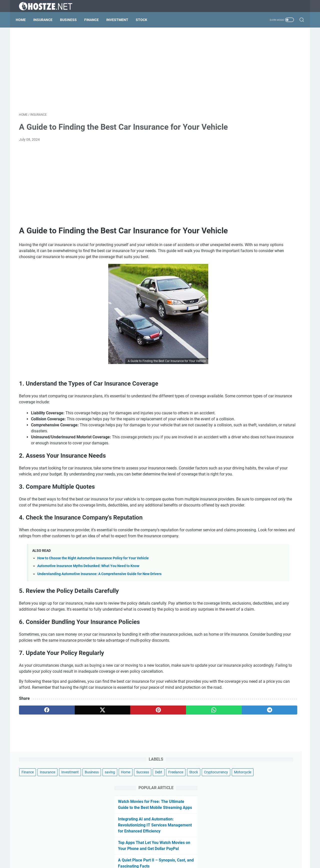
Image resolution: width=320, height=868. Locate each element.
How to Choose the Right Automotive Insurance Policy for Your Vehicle (93, 622)
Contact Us (184, 850)
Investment (120, 20)
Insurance (46, 20)
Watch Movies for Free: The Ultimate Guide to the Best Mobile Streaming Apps (263, 115)
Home (24, 20)
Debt (232, 70)
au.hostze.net (175, 860)
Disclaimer (136, 850)
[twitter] (76, 797)
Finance (95, 20)
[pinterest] (113, 797)
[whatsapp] (151, 797)
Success (286, 61)
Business (72, 20)
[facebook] (38, 797)
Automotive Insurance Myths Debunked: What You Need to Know (88, 630)
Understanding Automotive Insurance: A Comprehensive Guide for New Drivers (99, 637)
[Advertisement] (113, 72)
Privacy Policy (159, 850)
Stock (145, 20)
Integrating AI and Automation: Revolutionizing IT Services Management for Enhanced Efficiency (263, 138)
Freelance (249, 70)
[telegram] (189, 797)
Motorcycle (267, 79)
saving (254, 61)
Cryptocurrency (240, 79)
